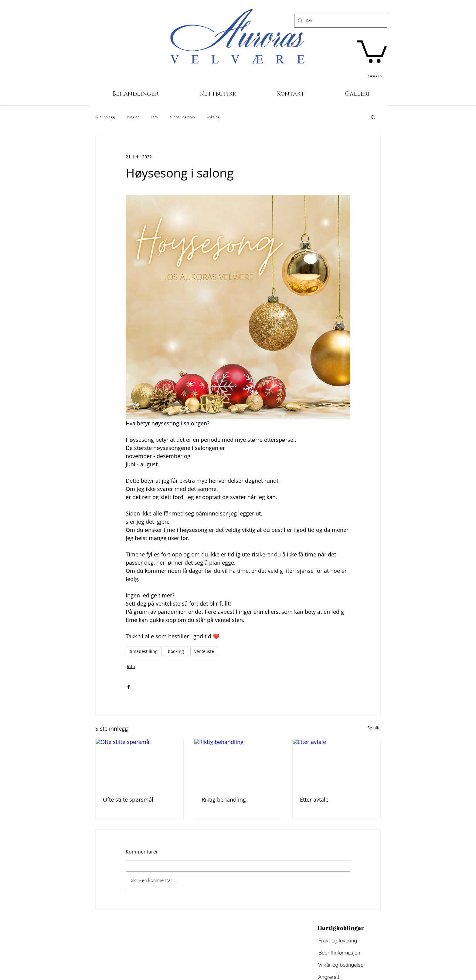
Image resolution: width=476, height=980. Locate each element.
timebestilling (144, 651)
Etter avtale (314, 799)
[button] (372, 50)
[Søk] (340, 21)
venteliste (204, 651)
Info (155, 117)
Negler (133, 117)
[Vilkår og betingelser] (342, 965)
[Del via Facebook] (129, 687)
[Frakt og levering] (338, 941)
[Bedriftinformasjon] (339, 953)
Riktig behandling (224, 799)
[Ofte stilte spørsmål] (139, 764)
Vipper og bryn (182, 117)
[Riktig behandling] (238, 764)
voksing (213, 117)
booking (176, 651)
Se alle (374, 728)
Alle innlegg (105, 117)
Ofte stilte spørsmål (128, 799)
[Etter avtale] (337, 764)
